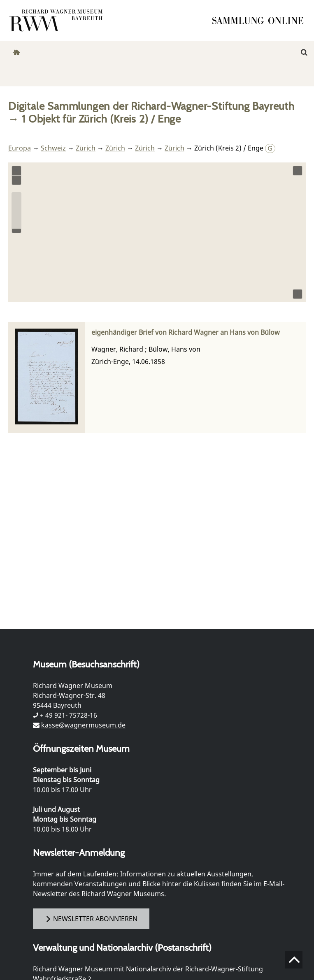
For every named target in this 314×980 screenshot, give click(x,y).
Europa (20, 148)
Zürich (86, 148)
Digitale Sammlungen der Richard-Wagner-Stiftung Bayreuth (151, 106)
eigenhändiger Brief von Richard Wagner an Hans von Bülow (186, 332)
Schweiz (53, 148)
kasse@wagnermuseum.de (83, 725)
